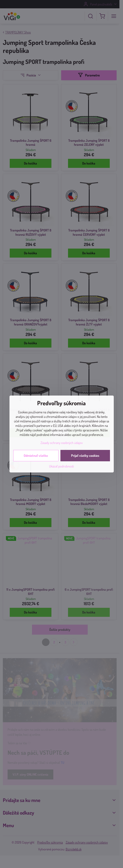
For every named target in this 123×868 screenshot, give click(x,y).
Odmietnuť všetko (36, 455)
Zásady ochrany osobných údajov (62, 443)
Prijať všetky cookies (85, 455)
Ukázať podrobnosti (61, 466)
